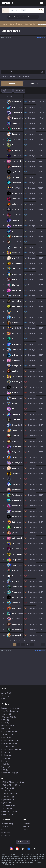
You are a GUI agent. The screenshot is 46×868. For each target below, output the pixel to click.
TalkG (4, 764)
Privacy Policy (7, 824)
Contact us (6, 835)
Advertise (27, 827)
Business (27, 824)
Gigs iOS (5, 803)
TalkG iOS (5, 809)
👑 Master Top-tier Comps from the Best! (23, 17)
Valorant (5, 714)
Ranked (12, 84)
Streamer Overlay (8, 773)
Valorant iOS (6, 797)
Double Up (34, 84)
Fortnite (4, 729)
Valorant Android (8, 794)
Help (3, 830)
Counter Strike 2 (8, 732)
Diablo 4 (5, 752)
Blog (3, 699)
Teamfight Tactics (8, 711)
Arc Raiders (6, 735)
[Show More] (14, 3)
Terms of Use (7, 827)
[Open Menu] (42, 3)
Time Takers (6, 746)
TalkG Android (7, 806)
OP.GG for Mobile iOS (9, 785)
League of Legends (9, 708)
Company (5, 696)
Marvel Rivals (7, 726)
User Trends (30, 24)
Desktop (5, 755)
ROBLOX (5, 737)
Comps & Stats (16, 24)
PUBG (4, 720)
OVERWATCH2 (7, 717)
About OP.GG (6, 693)
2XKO (4, 723)
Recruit (26, 830)
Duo (3, 761)
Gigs (3, 770)
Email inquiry (6, 832)
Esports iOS (6, 814)
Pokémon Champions (10, 749)
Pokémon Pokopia (9, 740)
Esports (4, 767)
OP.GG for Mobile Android (11, 782)
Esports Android (8, 811)
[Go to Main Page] (6, 3)
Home (4, 24)
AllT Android (6, 788)
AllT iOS (5, 791)
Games (4, 758)
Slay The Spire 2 (8, 743)
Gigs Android (6, 800)
